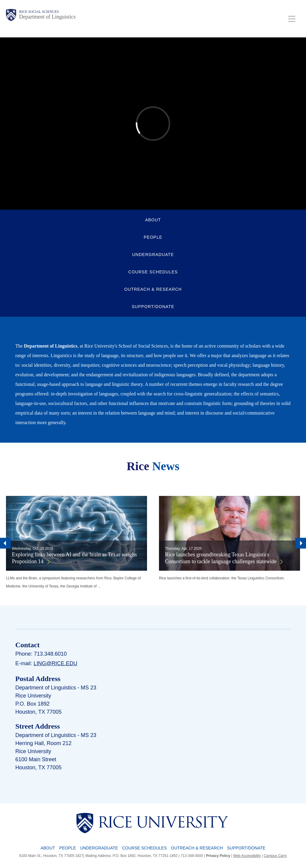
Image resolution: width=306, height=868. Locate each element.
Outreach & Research (197, 848)
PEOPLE (153, 237)
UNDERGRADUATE (153, 255)
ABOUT (153, 220)
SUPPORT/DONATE (153, 307)
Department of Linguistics (47, 17)
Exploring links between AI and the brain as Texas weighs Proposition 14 (74, 558)
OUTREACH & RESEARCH (153, 289)
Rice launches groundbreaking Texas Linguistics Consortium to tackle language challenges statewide (221, 558)
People (68, 848)
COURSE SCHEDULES (153, 272)
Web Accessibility (247, 856)
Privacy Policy (218, 856)
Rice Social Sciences (39, 12)
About (48, 848)
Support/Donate (246, 848)
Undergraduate (99, 848)
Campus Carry (275, 856)
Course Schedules (144, 848)
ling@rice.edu (55, 663)
